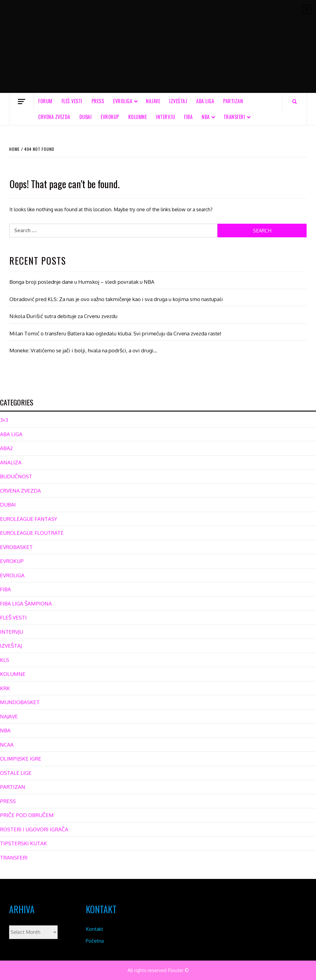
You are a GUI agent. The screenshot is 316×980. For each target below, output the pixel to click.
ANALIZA (11, 462)
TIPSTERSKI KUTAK (24, 843)
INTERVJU (165, 117)
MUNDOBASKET (20, 702)
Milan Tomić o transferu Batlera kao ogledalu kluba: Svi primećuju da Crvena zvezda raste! (115, 333)
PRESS (98, 101)
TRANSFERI (234, 117)
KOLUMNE (138, 117)
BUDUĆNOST (16, 476)
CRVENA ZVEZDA (54, 117)
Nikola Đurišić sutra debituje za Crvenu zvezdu (63, 316)
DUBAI (86, 117)
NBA (206, 117)
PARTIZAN (233, 101)
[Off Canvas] (21, 102)
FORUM (45, 101)
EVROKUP (110, 117)
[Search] (295, 101)
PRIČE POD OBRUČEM (27, 815)
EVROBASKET (16, 547)
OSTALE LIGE (16, 773)
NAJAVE (153, 101)
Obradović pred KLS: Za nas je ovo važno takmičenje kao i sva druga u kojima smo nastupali (116, 299)
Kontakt (94, 929)
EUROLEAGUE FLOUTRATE (32, 533)
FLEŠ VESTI (72, 101)
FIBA (188, 117)
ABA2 (6, 448)
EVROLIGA (123, 101)
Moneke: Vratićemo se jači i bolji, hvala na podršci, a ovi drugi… (83, 350)
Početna (95, 941)
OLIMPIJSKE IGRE (21, 759)
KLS (5, 660)
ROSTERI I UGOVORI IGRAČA (34, 829)
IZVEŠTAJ (178, 101)
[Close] (307, 9)
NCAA (7, 745)
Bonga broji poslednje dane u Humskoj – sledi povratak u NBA (82, 282)
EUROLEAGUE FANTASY (29, 519)
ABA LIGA (205, 101)
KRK (5, 688)
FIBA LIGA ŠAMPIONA (26, 604)
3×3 (4, 420)
